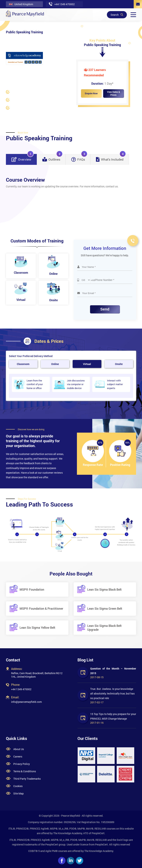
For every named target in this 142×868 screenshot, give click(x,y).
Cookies (18, 786)
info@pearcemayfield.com (26, 702)
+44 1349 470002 (21, 689)
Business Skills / (26, 70)
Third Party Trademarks (27, 779)
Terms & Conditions (25, 771)
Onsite (119, 364)
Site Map (18, 793)
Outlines (53, 158)
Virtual (87, 364)
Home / (10, 70)
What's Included (111, 158)
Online (55, 364)
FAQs (79, 158)
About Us (19, 749)
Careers (18, 756)
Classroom (23, 364)
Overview (23, 158)
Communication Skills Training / (25, 74)
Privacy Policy (22, 764)
